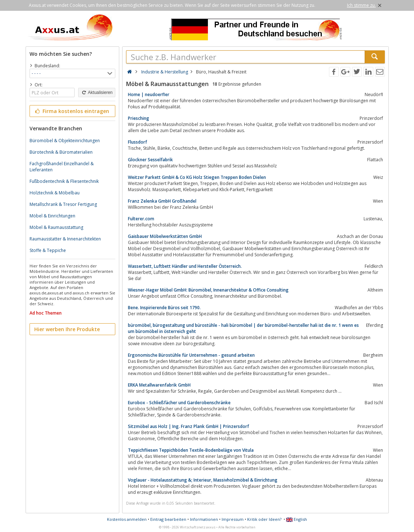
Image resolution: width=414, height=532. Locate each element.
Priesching (139, 118)
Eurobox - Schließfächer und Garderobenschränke (179, 403)
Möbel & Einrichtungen (52, 216)
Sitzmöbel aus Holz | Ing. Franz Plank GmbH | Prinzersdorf (188, 426)
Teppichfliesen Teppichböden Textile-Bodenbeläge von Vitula (191, 450)
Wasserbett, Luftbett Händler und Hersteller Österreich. (185, 266)
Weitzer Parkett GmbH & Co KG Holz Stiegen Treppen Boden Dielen (197, 177)
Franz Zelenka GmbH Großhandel (162, 201)
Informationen (204, 519)
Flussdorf (137, 142)
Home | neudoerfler (149, 94)
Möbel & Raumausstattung (56, 227)
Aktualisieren (97, 93)
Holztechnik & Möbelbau (55, 193)
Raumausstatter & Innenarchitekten (65, 239)
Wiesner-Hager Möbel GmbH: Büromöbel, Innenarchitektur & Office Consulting (208, 290)
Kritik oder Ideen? (264, 519)
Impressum (233, 519)
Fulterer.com (141, 219)
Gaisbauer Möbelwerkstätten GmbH (165, 236)
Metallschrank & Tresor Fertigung (63, 204)
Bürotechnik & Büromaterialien (61, 152)
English (297, 519)
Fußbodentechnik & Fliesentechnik (64, 181)
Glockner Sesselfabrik (150, 160)
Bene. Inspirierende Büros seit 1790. (164, 308)
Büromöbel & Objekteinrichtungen (65, 141)
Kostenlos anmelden (127, 519)
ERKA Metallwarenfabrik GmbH (159, 385)
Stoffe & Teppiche (48, 250)
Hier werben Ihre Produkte (67, 329)
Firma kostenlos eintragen (72, 111)
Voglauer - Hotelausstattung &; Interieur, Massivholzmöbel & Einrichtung (203, 480)
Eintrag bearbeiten (168, 519)
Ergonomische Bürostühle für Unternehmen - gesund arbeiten (191, 355)
